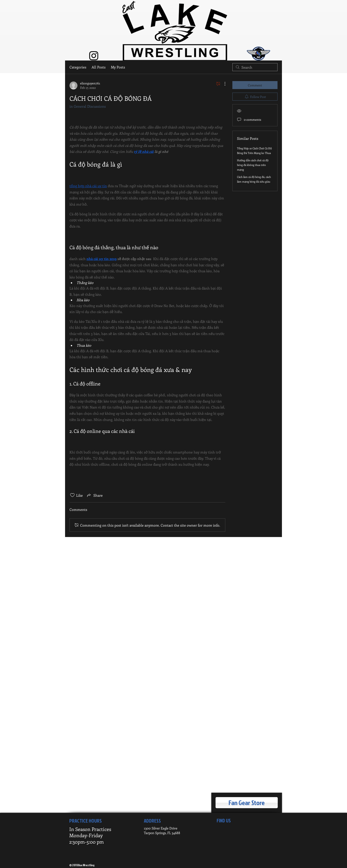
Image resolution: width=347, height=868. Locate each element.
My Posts (118, 67)
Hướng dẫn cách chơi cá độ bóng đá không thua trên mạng (253, 165)
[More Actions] (223, 84)
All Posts (99, 67)
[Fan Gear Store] (247, 803)
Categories (78, 67)
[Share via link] (94, 495)
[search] (255, 67)
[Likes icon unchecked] (72, 495)
